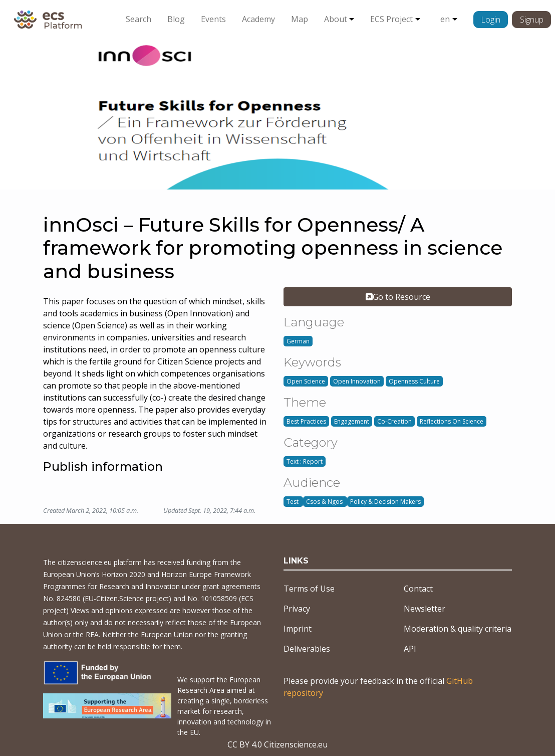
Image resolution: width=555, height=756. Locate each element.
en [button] (445, 19)
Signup (532, 20)
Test (293, 502)
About (336, 19)
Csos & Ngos (325, 502)
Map (300, 19)
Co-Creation (394, 421)
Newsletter (425, 609)
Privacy (297, 609)
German (298, 341)
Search (138, 19)
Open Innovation (357, 381)
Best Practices (306, 421)
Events (213, 19)
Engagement (352, 421)
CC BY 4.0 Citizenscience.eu (277, 744)
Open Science (306, 381)
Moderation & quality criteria (458, 629)
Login (491, 20)
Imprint (298, 629)
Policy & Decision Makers (385, 502)
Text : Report (305, 461)
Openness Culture (414, 381)
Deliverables (307, 649)
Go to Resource (398, 297)
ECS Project (391, 19)
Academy (258, 19)
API (410, 649)
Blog (176, 19)
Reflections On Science (452, 421)
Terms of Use (309, 589)
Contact (418, 589)
